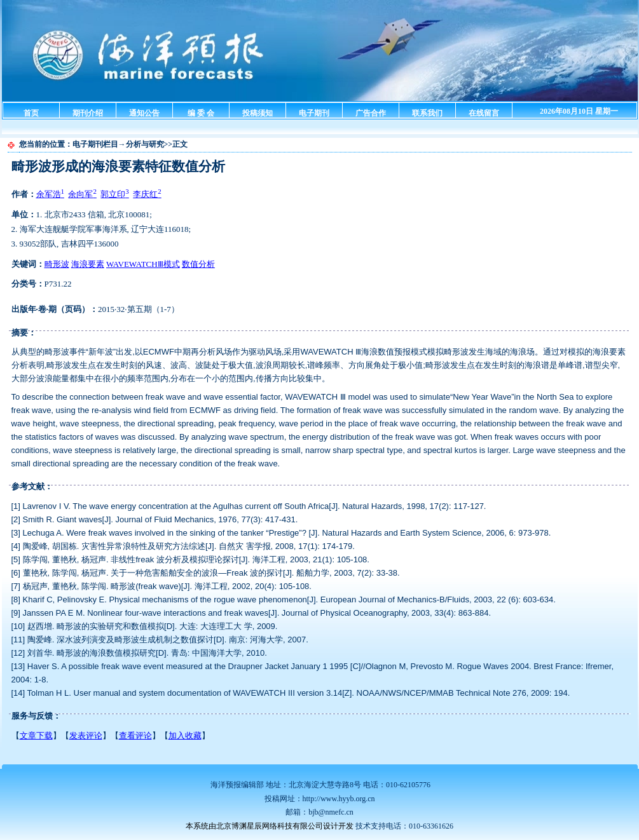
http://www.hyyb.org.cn (339, 799)
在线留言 (484, 113)
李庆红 (147, 194)
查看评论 (135, 735)
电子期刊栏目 (95, 144)
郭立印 (114, 194)
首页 (31, 113)
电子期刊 (314, 113)
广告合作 (371, 113)
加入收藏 (185, 735)
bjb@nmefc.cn (331, 812)
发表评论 (86, 735)
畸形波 (57, 264)
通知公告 (144, 113)
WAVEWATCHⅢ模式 (143, 264)
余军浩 (50, 194)
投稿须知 (258, 113)
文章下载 (36, 735)
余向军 (82, 194)
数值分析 (198, 264)
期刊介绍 (88, 113)
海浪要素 (88, 264)
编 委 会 (201, 113)
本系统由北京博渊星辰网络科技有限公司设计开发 (270, 826)
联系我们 (427, 113)
